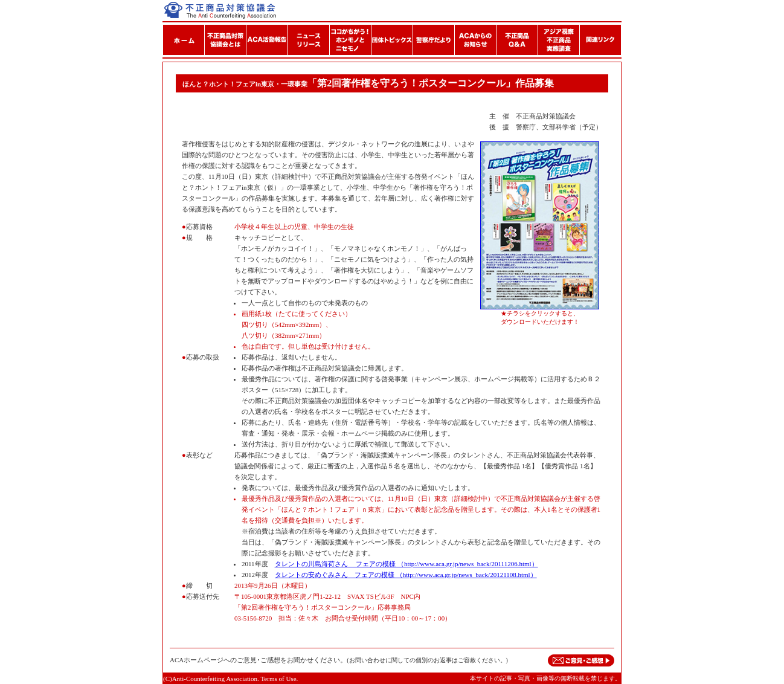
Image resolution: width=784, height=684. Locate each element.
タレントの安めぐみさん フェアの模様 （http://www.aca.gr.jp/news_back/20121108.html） (406, 575)
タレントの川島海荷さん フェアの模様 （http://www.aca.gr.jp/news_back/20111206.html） (406, 564)
